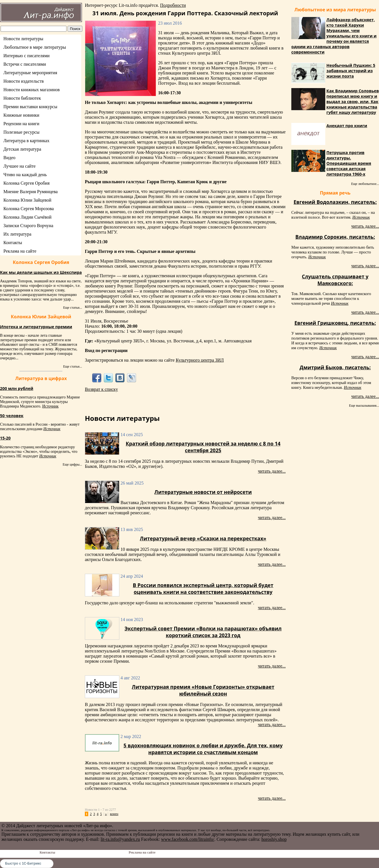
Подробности (173, 5)
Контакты (13, 243)
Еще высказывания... (364, 406)
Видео (9, 158)
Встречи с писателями (25, 64)
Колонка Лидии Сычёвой (27, 217)
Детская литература (22, 149)
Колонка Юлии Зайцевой (27, 200)
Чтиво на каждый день (25, 175)
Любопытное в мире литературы (35, 47)
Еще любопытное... (365, 184)
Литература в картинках (26, 141)
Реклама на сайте (20, 251)
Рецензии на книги (21, 124)
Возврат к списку (101, 389)
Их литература (17, 234)
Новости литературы (23, 39)
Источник (50, 406)
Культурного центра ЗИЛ (200, 360)
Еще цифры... (72, 464)
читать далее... (272, 471)
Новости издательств (24, 81)
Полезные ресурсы (21, 132)
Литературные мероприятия (30, 73)
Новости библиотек (22, 98)
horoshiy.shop (274, 839)
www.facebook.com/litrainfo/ (188, 839)
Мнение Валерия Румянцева (31, 192)
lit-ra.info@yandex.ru (120, 839)
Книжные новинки (21, 115)
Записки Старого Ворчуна (28, 226)
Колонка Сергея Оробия (26, 183)
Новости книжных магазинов (32, 90)
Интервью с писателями (26, 56)
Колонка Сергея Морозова (29, 209)
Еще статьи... (73, 308)
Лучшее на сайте (20, 166)
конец (114, 814)
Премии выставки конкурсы (30, 107)
